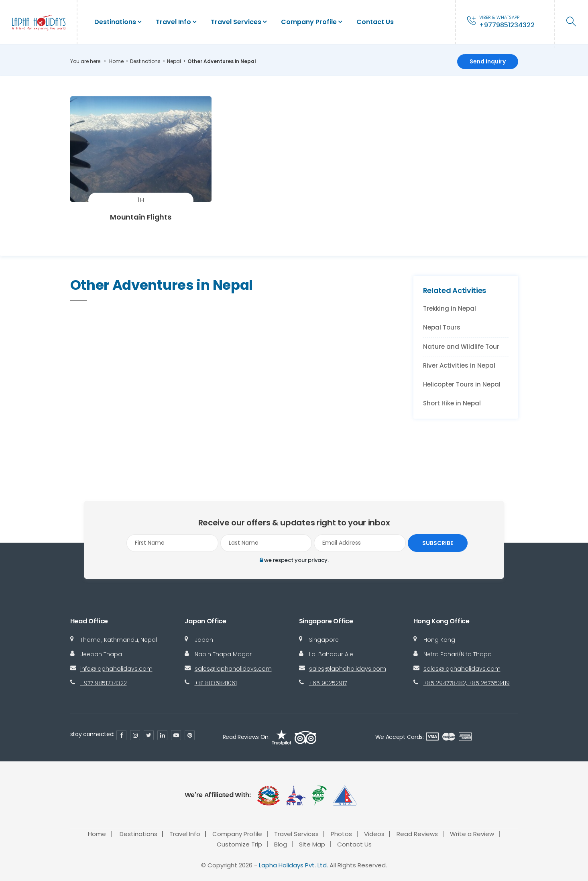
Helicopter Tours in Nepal (462, 384)
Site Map (312, 845)
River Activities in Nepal (459, 365)
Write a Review (472, 834)
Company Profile (309, 22)
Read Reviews (417, 834)
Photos (341, 834)
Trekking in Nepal (450, 308)
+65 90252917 (328, 683)
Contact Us (375, 22)
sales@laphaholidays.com (233, 669)
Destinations (115, 22)
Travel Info (173, 22)
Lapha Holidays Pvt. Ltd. (293, 866)
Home (116, 61)
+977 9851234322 (104, 683)
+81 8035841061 (216, 683)
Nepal (174, 61)
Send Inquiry (488, 61)
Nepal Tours (442, 327)
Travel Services (236, 22)
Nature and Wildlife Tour (461, 347)
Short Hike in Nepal (452, 403)
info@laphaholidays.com (116, 669)
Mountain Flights (140, 217)
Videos (374, 834)
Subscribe (436, 543)
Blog (281, 845)
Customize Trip (239, 845)
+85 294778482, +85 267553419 (467, 683)
